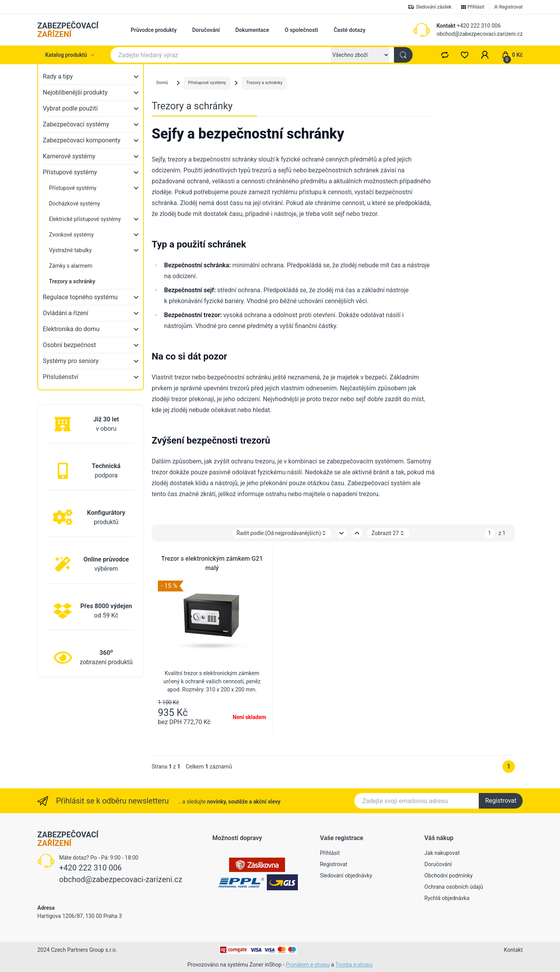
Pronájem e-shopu (308, 965)
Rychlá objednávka (447, 898)
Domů (162, 83)
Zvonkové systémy (71, 235)
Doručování (206, 30)
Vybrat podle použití (70, 108)
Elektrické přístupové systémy (85, 219)
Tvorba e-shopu (354, 965)
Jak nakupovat (442, 853)
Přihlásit (330, 853)
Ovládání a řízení (66, 313)
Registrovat (501, 801)
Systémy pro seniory (71, 361)
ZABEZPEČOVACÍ (68, 30)
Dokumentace (252, 30)
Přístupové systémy (70, 172)
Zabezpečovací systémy (76, 124)
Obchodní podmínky (448, 876)
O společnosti (301, 30)
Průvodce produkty (154, 30)
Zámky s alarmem (71, 266)
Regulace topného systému (80, 297)
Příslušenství (60, 377)
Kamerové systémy (69, 156)
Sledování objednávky (346, 876)
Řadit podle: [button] (282, 533)
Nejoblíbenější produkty (75, 92)
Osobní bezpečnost (69, 345)
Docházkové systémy (74, 204)
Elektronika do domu (71, 329)
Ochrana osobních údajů (454, 887)
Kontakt (446, 26)
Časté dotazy (350, 30)
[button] (485, 55)
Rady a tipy (58, 76)
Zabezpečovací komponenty (82, 140)
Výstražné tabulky (70, 250)
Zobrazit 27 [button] (388, 533)
